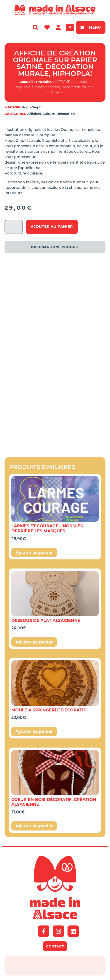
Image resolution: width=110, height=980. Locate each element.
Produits (44, 82)
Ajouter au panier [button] (34, 553)
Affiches (34, 114)
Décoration (66, 114)
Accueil (26, 82)
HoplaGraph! (32, 107)
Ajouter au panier (52, 227)
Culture (49, 114)
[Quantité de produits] (14, 227)
